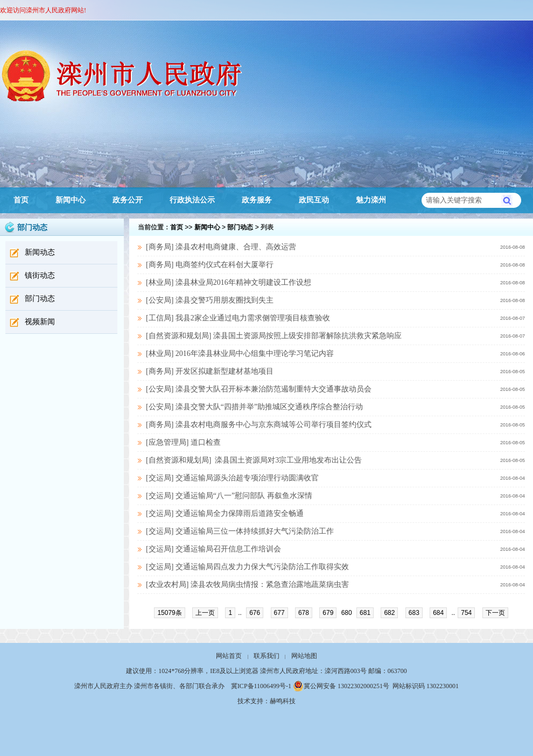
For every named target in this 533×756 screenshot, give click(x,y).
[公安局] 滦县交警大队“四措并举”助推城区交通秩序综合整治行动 (254, 407)
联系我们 (266, 656)
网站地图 (304, 656)
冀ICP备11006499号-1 (261, 686)
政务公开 (128, 200)
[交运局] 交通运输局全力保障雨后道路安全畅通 (225, 513)
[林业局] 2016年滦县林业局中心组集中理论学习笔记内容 (240, 353)
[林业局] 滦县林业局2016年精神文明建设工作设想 (229, 282)
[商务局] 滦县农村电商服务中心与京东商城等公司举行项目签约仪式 (259, 425)
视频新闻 (40, 322)
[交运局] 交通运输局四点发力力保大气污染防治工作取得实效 (247, 567)
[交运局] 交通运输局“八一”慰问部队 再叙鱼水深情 (229, 496)
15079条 (169, 613)
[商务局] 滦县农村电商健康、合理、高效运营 (221, 247)
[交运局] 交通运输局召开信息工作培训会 (213, 549)
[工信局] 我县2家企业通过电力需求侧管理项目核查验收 (238, 318)
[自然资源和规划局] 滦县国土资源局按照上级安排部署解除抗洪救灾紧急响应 (274, 336)
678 (304, 613)
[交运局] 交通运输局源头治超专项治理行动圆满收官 (232, 478)
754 (466, 613)
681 (365, 613)
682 (389, 613)
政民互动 (314, 200)
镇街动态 (40, 275)
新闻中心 (71, 200)
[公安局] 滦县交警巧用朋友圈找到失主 (210, 300)
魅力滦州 (371, 200)
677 (279, 613)
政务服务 (257, 200)
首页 (21, 200)
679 (328, 613)
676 (255, 613)
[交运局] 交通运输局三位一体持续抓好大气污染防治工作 (240, 531)
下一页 (495, 613)
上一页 (205, 613)
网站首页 (229, 656)
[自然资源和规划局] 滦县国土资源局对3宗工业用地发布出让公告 (254, 460)
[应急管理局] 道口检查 (183, 442)
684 (438, 613)
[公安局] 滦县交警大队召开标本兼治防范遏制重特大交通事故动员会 (259, 389)
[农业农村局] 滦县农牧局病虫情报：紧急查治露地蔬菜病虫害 (247, 584)
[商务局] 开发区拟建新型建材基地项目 (210, 371)
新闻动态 (40, 252)
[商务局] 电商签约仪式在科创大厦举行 (210, 265)
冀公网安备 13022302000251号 (341, 686)
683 (414, 613)
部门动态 (40, 299)
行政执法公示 (192, 200)
